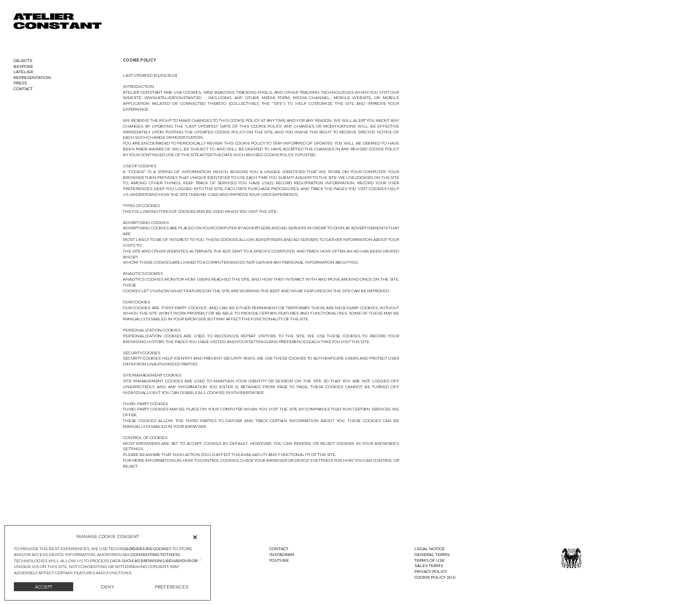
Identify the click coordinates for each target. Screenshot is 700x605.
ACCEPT (44, 587)
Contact (279, 549)
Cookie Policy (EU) (435, 577)
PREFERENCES (172, 587)
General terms (432, 554)
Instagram (282, 554)
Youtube (279, 560)
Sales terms (429, 566)
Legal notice (429, 549)
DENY (108, 587)
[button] (197, 537)
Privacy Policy (431, 571)
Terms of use (429, 560)
